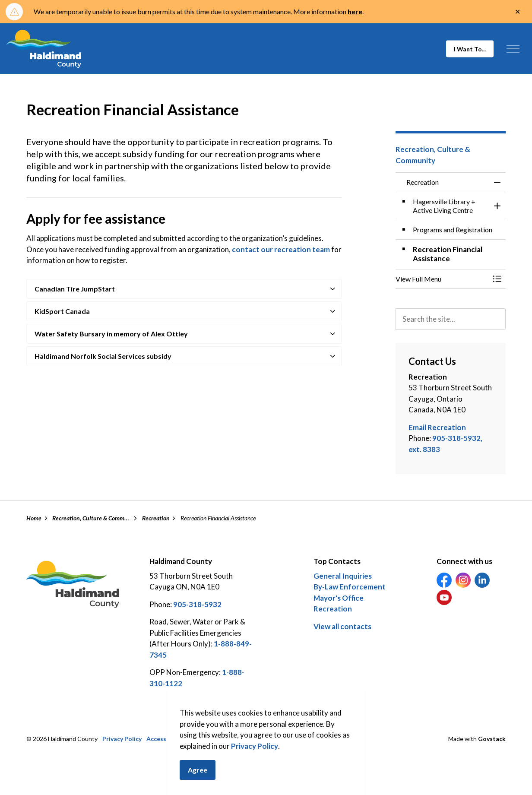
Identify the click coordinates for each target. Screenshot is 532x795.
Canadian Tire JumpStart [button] (75, 289)
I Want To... (470, 49)
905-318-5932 (197, 604)
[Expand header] (513, 49)
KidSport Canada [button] (62, 311)
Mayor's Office (339, 598)
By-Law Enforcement (350, 587)
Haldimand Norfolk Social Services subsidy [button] (103, 356)
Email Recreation (437, 427)
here (355, 11)
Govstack (492, 739)
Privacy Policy (255, 762)
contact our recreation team (281, 249)
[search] (451, 319)
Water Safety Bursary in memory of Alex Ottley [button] (111, 334)
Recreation (333, 609)
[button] (442, 279)
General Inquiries (343, 576)
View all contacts (342, 626)
